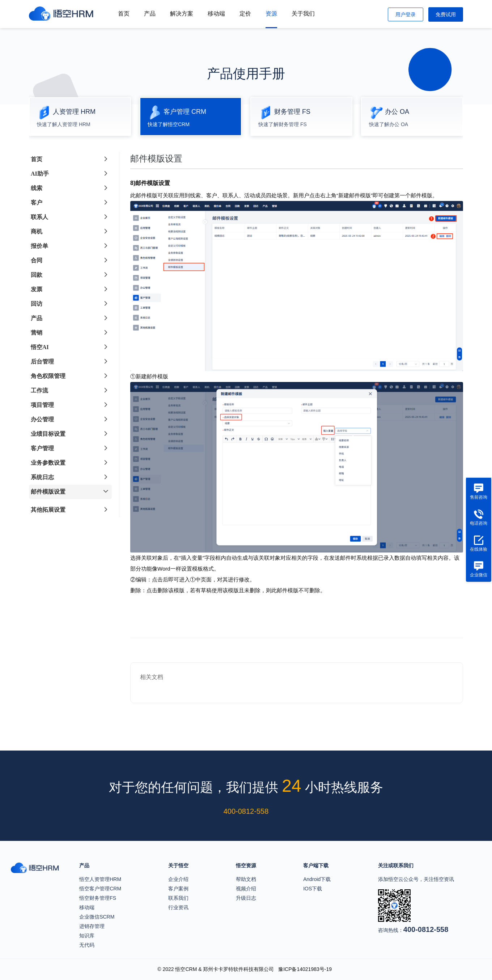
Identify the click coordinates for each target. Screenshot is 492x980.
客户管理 (42, 448)
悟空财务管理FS (98, 898)
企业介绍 (178, 879)
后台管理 (42, 362)
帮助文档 (246, 879)
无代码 (87, 945)
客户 (37, 203)
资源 (271, 14)
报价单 (39, 246)
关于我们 (303, 14)
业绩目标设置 (48, 434)
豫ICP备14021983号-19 (305, 969)
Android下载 (317, 879)
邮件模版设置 (48, 492)
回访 (37, 304)
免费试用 (446, 14)
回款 (37, 275)
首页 (124, 14)
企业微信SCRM (97, 917)
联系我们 (178, 898)
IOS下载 (313, 889)
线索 (37, 188)
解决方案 (182, 14)
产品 (150, 14)
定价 (245, 14)
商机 (37, 231)
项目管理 (42, 405)
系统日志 (42, 477)
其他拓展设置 (48, 510)
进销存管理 (92, 926)
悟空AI (40, 347)
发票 (37, 289)
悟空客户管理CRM (100, 889)
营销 (37, 333)
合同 (37, 260)
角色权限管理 (48, 376)
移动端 (216, 14)
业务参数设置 (48, 463)
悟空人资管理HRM (100, 879)
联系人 (39, 217)
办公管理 (42, 419)
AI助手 (40, 174)
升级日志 (246, 898)
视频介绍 (246, 889)
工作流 (39, 390)
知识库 (87, 936)
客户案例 (178, 889)
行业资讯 (178, 907)
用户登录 (406, 14)
